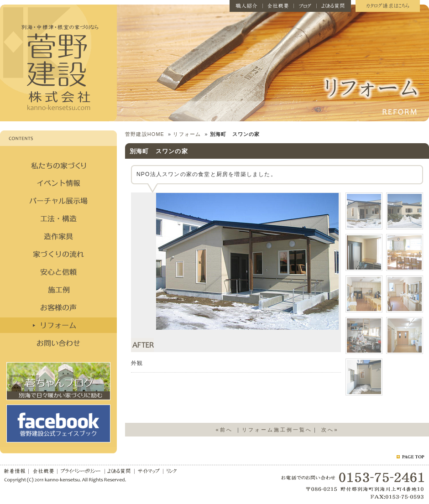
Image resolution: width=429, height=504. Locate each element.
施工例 (58, 290)
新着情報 (14, 470)
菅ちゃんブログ (58, 381)
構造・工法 (58, 218)
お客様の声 (58, 307)
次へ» (330, 430)
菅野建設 (58, 63)
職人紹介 (246, 6)
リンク (171, 470)
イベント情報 (58, 183)
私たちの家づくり (58, 165)
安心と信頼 (58, 272)
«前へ (224, 430)
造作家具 (58, 236)
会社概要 (278, 6)
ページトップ (410, 457)
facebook (58, 423)
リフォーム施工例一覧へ (277, 430)
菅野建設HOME (145, 134)
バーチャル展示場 (58, 201)
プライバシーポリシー (81, 470)
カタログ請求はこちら (388, 6)
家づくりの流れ (58, 254)
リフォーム (58, 325)
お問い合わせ (58, 343)
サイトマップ (149, 470)
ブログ (305, 6)
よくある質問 (334, 6)
